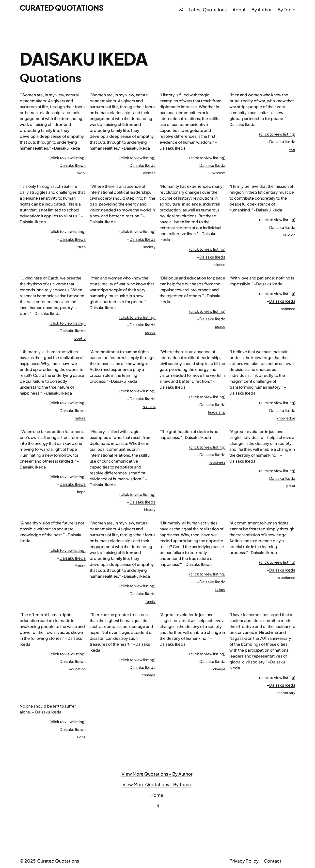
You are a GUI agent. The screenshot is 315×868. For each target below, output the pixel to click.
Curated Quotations (62, 8)
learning (149, 406)
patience (288, 309)
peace (150, 332)
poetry (80, 338)
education (77, 669)
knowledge (286, 418)
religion (289, 235)
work (81, 173)
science (219, 264)
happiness (217, 462)
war (292, 149)
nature (80, 418)
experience (286, 577)
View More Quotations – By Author (157, 774)
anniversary (286, 693)
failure (220, 589)
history (150, 509)
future (80, 566)
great (291, 486)
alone (81, 737)
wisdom (219, 173)
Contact (273, 861)
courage (149, 675)
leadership (217, 412)
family (150, 601)
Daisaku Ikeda (73, 165)
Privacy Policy (244, 861)
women (149, 173)
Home (157, 795)
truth (82, 247)
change (219, 669)
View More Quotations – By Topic (157, 784)
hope (81, 492)
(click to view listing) (68, 158)
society (149, 247)
